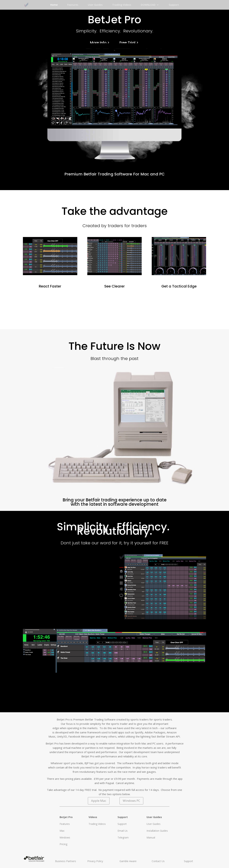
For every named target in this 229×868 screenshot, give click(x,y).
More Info (98, 43)
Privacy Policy (95, 861)
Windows (65, 837)
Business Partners (66, 861)
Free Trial (127, 43)
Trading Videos (122, 5)
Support (174, 5)
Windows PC (131, 801)
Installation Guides (157, 831)
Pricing (63, 844)
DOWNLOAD (148, 5)
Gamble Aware (128, 861)
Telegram (123, 837)
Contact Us (158, 861)
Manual (151, 837)
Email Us (123, 831)
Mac (62, 831)
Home (54, 5)
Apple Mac (99, 801)
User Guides (95, 5)
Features (73, 5)
